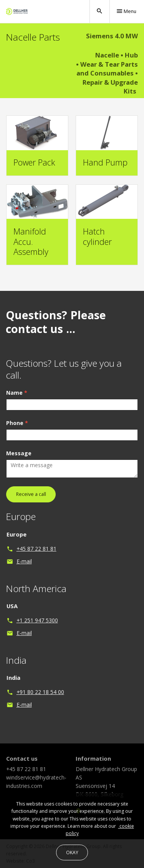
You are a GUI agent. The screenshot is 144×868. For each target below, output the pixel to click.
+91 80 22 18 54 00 (40, 701)
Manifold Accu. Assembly (31, 242)
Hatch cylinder (97, 236)
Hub (131, 55)
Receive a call (31, 503)
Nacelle (107, 55)
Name (17, 402)
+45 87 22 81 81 (36, 557)
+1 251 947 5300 (37, 629)
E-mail (24, 570)
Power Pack (34, 162)
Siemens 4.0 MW (112, 36)
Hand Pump (105, 162)
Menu (126, 11)
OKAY (72, 852)
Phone (17, 432)
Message (19, 462)
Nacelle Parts (33, 37)
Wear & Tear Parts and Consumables (107, 69)
